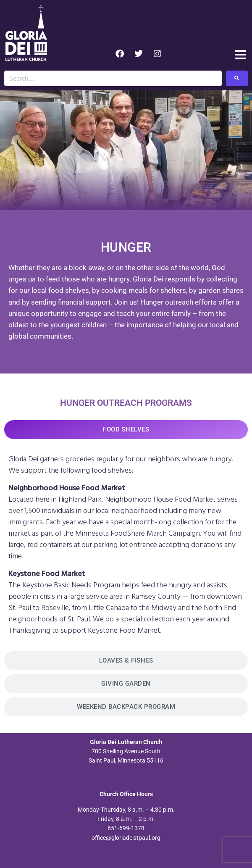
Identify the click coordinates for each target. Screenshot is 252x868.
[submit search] (237, 78)
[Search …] (113, 78)
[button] (240, 55)
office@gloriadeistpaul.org (126, 838)
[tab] (126, 430)
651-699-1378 (126, 828)
